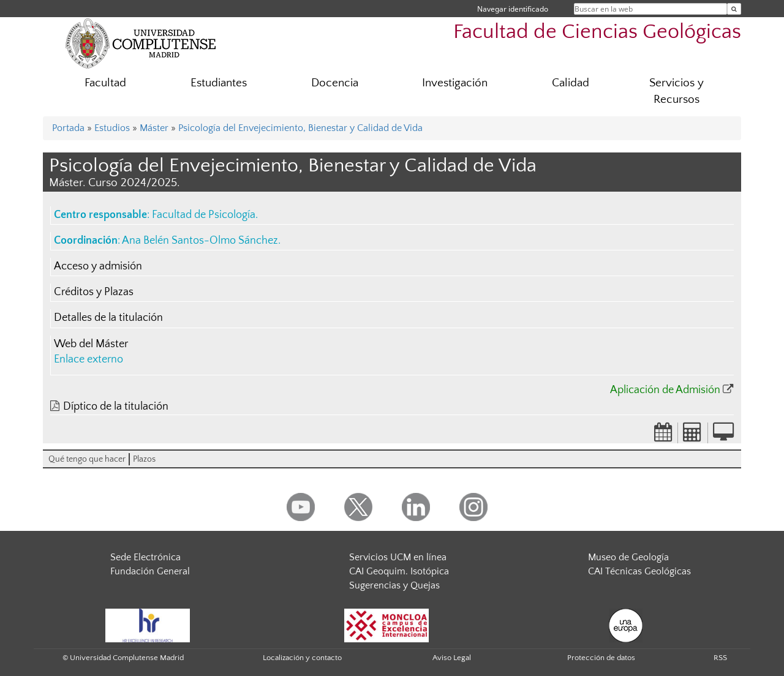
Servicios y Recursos (677, 91)
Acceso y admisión (98, 266)
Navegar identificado (513, 9)
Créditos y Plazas (94, 292)
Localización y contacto (302, 658)
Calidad (571, 83)
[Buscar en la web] (734, 9)
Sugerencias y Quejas (394, 585)
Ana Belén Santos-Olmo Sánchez (200, 241)
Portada (68, 128)
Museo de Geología (628, 557)
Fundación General (150, 571)
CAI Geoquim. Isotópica (399, 571)
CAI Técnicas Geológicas (639, 571)
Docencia (335, 83)
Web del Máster (91, 344)
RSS (720, 658)
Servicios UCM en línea (398, 557)
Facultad (105, 83)
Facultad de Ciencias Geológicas (597, 32)
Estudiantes (219, 83)
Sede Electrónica (145, 557)
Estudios (112, 128)
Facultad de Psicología (204, 215)
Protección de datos (601, 658)
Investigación (455, 83)
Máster (154, 128)
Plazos (144, 459)
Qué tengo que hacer (87, 459)
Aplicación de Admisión (665, 390)
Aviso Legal (452, 658)
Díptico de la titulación (116, 407)
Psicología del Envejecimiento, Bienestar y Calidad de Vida (300, 128)
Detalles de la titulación (108, 318)
